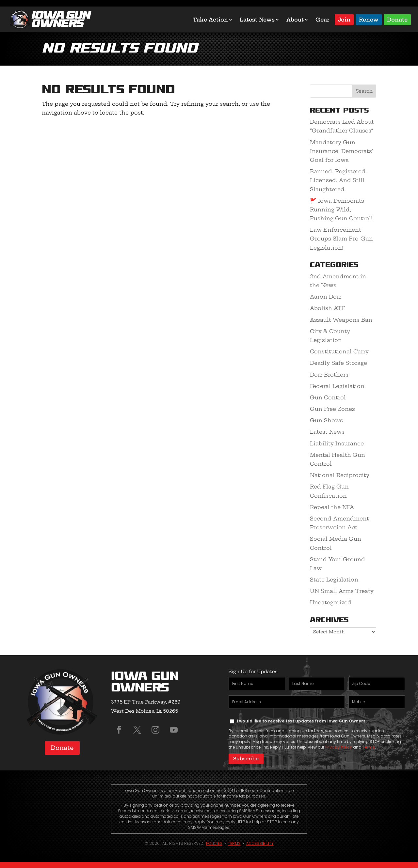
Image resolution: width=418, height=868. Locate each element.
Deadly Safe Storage (338, 363)
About (295, 20)
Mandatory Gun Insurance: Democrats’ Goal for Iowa (341, 151)
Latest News (257, 20)
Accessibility (260, 843)
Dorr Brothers (329, 375)
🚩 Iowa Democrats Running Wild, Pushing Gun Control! (341, 209)
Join (344, 19)
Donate (397, 19)
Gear (322, 20)
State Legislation (334, 580)
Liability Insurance (337, 443)
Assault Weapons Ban (341, 320)
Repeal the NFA (332, 507)
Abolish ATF (327, 308)
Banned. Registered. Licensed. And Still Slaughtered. (338, 180)
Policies (214, 843)
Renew (369, 19)
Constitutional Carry (339, 351)
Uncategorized (331, 602)
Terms (369, 747)
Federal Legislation (337, 386)
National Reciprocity (340, 475)
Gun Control (328, 397)
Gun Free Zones (332, 409)
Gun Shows (326, 420)
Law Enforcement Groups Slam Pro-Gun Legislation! (341, 239)
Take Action (210, 20)
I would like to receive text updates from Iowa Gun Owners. (302, 721)
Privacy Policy (339, 747)
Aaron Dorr (326, 297)
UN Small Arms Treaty (342, 591)
